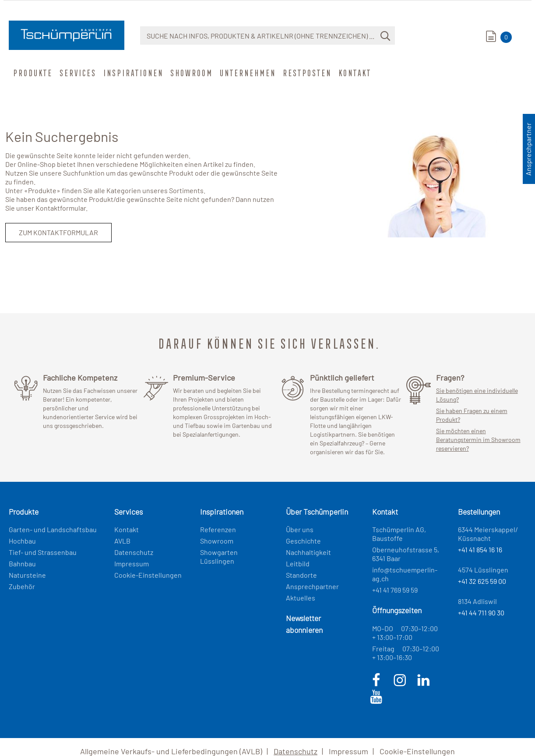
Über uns (300, 529)
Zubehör (22, 586)
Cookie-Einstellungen (148, 575)
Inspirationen (132, 73)
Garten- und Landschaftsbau (53, 529)
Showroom (191, 73)
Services (77, 73)
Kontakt (354, 73)
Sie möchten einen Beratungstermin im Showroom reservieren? (478, 440)
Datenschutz (134, 552)
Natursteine (27, 575)
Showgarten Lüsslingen (219, 556)
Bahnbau (22, 563)
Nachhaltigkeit (308, 552)
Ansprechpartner (312, 586)
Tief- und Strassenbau (43, 552)
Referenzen (218, 529)
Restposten (306, 73)
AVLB (122, 541)
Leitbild (298, 563)
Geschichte (303, 541)
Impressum (132, 563)
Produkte (32, 73)
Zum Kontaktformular (58, 232)
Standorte (301, 575)
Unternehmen (247, 73)
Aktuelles (301, 598)
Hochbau (22, 541)
